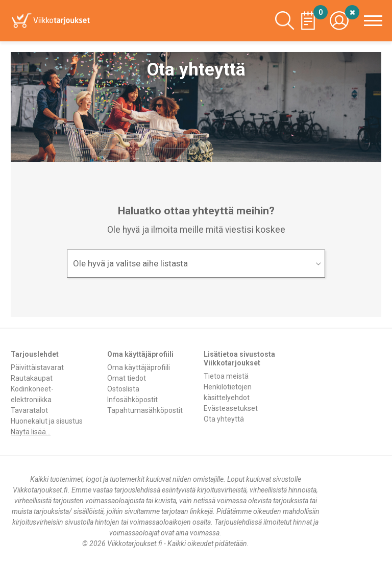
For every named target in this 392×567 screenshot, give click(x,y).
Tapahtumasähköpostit (145, 410)
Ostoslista (123, 389)
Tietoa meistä (226, 376)
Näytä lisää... (31, 432)
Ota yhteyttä (224, 419)
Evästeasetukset (231, 408)
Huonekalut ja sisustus (47, 421)
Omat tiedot (127, 378)
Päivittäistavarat (37, 367)
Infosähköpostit (132, 400)
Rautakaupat (32, 378)
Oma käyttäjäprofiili (139, 367)
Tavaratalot (29, 410)
